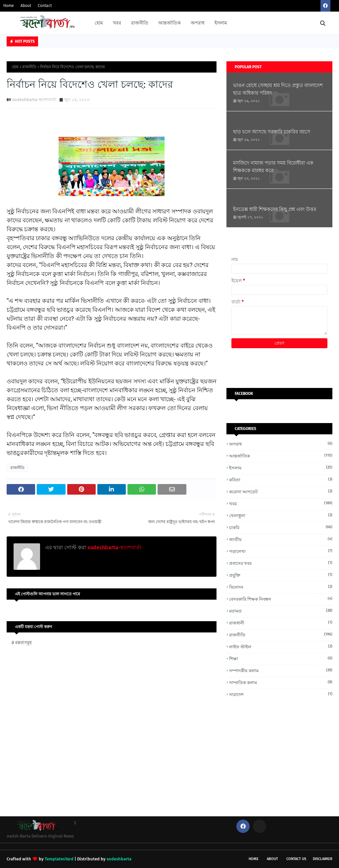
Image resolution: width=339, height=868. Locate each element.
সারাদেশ (281, 694)
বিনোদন (281, 587)
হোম (15, 67)
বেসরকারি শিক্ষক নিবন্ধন (281, 599)
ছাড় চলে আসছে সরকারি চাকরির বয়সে (272, 132)
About (26, 6)
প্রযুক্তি (281, 575)
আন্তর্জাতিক (281, 456)
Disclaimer (323, 859)
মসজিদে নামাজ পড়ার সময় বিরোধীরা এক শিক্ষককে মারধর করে (273, 167)
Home (9, 6)
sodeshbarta (119, 859)
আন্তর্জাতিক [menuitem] (169, 23)
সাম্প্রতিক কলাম (281, 682)
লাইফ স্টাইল (281, 647)
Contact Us (296, 859)
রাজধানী (281, 623)
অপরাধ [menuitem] (198, 23)
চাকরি (281, 527)
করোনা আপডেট (281, 491)
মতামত (281, 611)
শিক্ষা (281, 658)
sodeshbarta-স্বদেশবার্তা (34, 100)
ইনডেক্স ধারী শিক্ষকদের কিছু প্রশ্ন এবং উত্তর (275, 209)
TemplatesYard (59, 859)
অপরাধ (281, 444)
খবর (281, 503)
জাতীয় (281, 539)
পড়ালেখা (281, 551)
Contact (45, 6)
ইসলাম (281, 468)
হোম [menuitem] (99, 23)
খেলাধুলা (281, 515)
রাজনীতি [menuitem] (140, 23)
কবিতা (281, 480)
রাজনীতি (29, 67)
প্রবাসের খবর (281, 563)
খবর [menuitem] (117, 23)
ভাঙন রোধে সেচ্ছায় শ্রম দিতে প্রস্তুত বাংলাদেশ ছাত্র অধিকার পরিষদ (278, 89)
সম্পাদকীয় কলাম (281, 670)
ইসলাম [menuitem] (221, 23)
